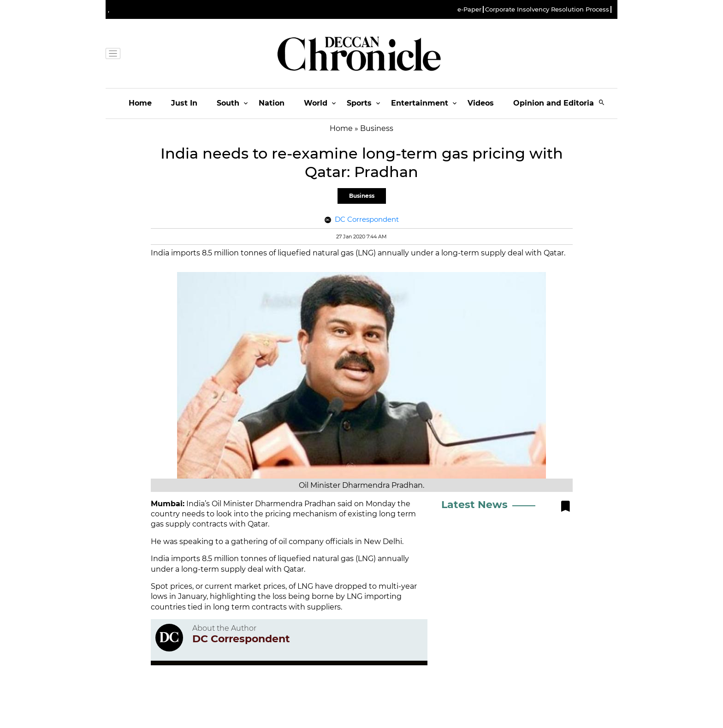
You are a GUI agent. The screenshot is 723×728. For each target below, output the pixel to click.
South (228, 103)
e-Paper (469, 9)
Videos (481, 103)
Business (362, 196)
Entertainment (420, 103)
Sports (359, 103)
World (316, 103)
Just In (184, 103)
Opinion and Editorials (557, 103)
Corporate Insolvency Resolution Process (547, 9)
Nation (272, 103)
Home (140, 103)
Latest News (474, 505)
